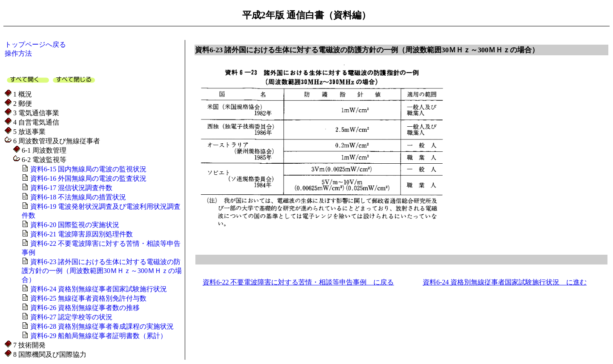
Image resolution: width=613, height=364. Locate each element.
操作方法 (18, 53)
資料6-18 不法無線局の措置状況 (77, 197)
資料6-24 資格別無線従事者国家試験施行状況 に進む (505, 282)
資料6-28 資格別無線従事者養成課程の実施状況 (101, 326)
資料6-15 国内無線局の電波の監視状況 (87, 169)
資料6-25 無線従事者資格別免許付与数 (87, 298)
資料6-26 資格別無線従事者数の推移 (84, 308)
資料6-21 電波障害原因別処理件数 (81, 234)
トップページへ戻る (35, 44)
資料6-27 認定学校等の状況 (70, 317)
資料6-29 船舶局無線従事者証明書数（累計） (98, 336)
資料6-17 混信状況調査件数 (70, 188)
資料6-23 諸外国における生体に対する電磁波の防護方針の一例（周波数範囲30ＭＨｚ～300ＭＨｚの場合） (102, 271)
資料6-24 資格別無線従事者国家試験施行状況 (98, 289)
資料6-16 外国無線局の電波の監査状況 (87, 178)
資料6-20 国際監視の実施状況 (74, 225)
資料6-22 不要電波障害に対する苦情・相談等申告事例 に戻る (298, 282)
